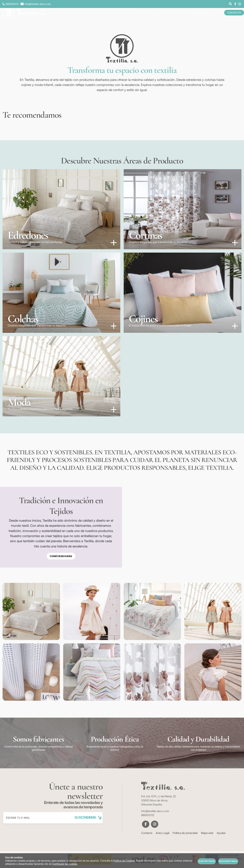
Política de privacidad (185, 833)
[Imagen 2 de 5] (183, 209)
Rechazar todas (228, 861)
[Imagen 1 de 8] (31, 611)
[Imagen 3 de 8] (152, 611)
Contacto (147, 833)
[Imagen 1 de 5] (61, 209)
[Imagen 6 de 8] (92, 672)
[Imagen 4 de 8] (213, 611)
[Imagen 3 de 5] (61, 293)
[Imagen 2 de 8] (92, 611)
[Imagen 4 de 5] (183, 293)
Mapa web (207, 833)
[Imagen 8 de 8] (213, 672)
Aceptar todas (207, 861)
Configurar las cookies (65, 864)
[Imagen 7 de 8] (152, 672)
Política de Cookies (124, 861)
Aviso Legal (162, 833)
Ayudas (221, 833)
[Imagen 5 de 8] (31, 672)
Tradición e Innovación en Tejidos (61, 506)
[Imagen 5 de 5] (61, 376)
